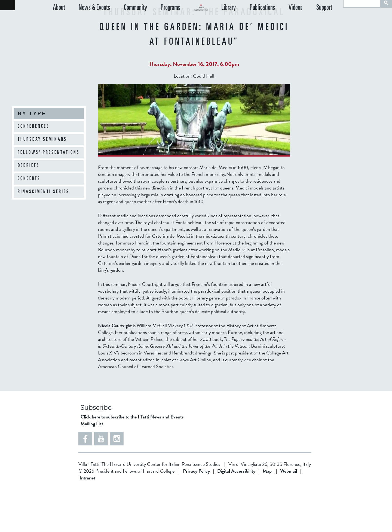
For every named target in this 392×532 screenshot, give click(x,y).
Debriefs (29, 166)
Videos (306, 20)
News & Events (89, 20)
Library (250, 20)
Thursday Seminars (42, 140)
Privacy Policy (196, 514)
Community (125, 20)
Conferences (34, 127)
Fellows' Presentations (49, 153)
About (59, 20)
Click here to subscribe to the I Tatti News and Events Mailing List (132, 464)
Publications (279, 20)
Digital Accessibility (236, 514)
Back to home (7, 5)
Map (267, 514)
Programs (154, 20)
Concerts (29, 179)
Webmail (289, 514)
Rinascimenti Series (44, 192)
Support (330, 20)
